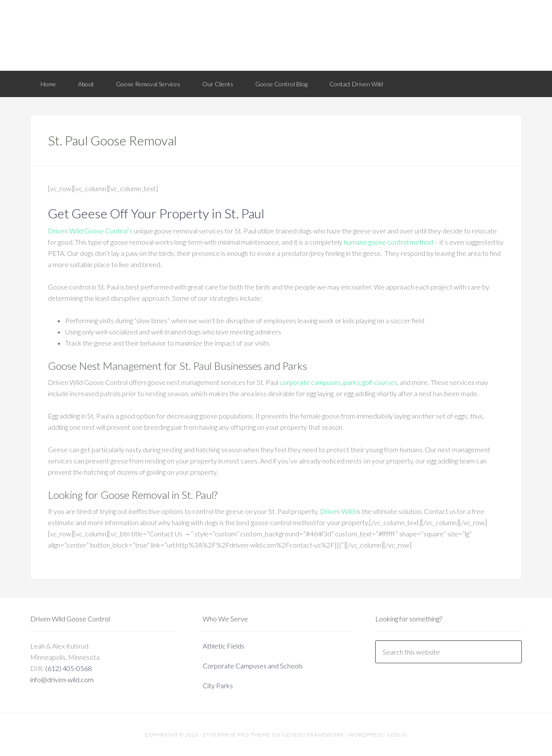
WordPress (366, 735)
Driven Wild (276, 35)
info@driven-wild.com (62, 679)
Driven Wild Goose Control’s (90, 231)
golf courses (380, 382)
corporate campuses (310, 382)
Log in (398, 735)
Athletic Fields (224, 646)
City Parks (218, 685)
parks (351, 382)
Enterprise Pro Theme (237, 735)
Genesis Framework (313, 735)
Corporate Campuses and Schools (253, 666)
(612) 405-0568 (69, 668)
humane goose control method (388, 242)
